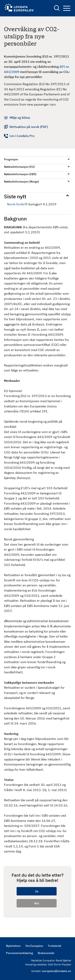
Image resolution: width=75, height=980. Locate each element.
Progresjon (11, 159)
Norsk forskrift (17, 204)
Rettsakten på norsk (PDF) (29, 127)
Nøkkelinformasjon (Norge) (21, 182)
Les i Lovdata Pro (22, 136)
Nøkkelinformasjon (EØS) (20, 174)
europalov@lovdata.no (56, 971)
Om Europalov (34, 946)
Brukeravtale (46, 953)
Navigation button (67, 8)
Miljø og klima (20, 118)
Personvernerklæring (19, 953)
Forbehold (54, 946)
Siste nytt (15, 196)
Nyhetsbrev (13, 946)
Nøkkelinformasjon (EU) (19, 167)
